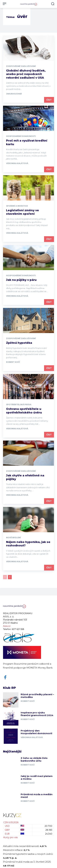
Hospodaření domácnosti (21, 136)
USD (7, 826)
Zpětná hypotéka (19, 343)
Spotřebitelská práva (19, 405)
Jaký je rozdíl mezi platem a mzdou (37, 777)
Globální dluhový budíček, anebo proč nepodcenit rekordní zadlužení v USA (26, 74)
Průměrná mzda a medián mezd (37, 796)
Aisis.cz (7, 626)
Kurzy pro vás (10, 837)
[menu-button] (4, 4)
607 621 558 (18, 629)
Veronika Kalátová (17, 163)
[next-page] (10, 577)
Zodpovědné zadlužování (21, 66)
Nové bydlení (13, 538)
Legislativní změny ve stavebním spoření (22, 212)
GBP (7, 830)
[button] (53, 4)
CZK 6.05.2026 (11, 822)
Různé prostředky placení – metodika (37, 696)
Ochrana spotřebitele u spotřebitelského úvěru (24, 411)
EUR (7, 834)
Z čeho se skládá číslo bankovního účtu (34, 759)
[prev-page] (5, 577)
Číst (49, 100)
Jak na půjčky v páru (21, 280)
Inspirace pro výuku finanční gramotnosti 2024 (37, 714)
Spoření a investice (17, 206)
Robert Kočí (13, 362)
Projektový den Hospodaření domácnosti (36, 732)
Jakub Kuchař (14, 94)
